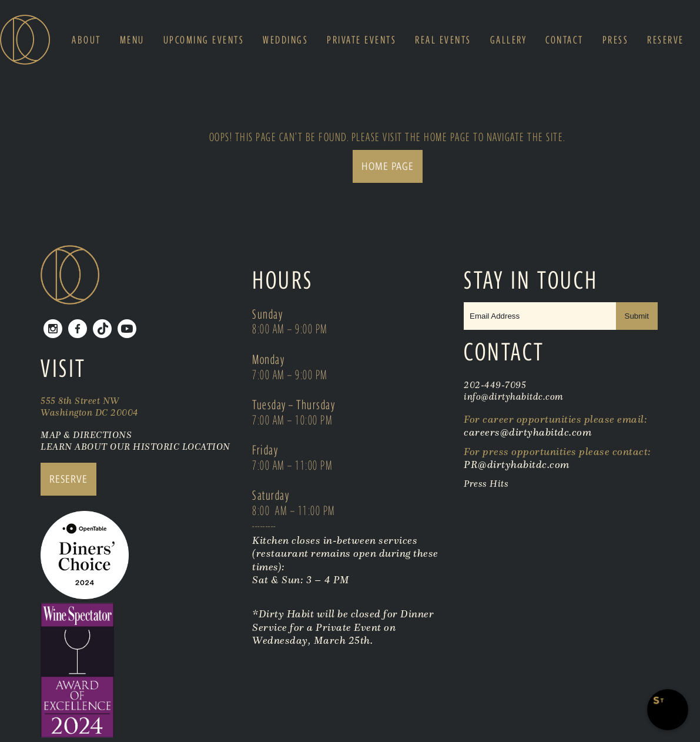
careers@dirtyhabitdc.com (527, 432)
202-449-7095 (495, 385)
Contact (565, 40)
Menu (132, 40)
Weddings (285, 40)
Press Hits (488, 483)
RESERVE (68, 479)
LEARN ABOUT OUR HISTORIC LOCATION (135, 446)
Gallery (509, 40)
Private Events (361, 40)
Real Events (443, 40)
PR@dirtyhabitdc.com (517, 464)
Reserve (666, 40)
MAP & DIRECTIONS (86, 434)
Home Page (388, 166)
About (86, 40)
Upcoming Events (204, 40)
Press (616, 40)
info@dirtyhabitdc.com (514, 396)
